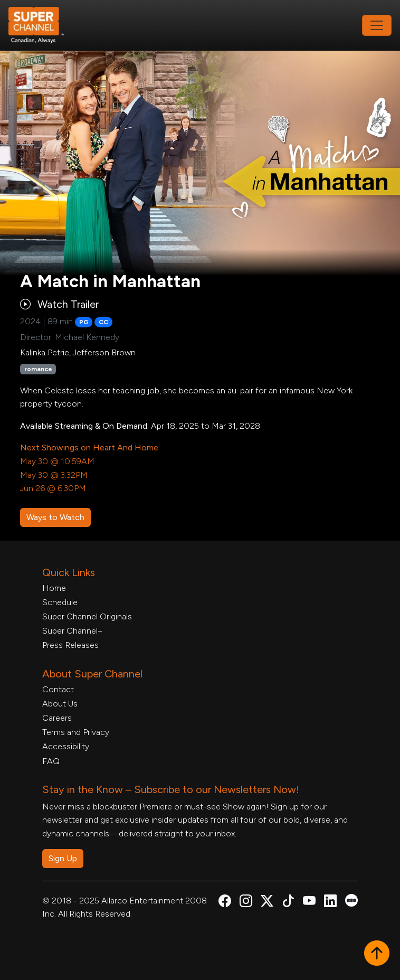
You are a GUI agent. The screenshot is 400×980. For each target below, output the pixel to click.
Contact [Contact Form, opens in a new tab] (58, 689)
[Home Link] (43, 25)
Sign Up (63, 858)
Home (54, 588)
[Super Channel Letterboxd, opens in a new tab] (351, 899)
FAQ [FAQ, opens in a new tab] (51, 761)
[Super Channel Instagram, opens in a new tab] (246, 903)
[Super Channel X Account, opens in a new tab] (267, 903)
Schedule (60, 602)
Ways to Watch (55, 517)
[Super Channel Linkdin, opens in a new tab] (330, 903)
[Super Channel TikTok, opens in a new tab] (288, 903)
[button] (377, 954)
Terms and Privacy (76, 732)
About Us (60, 704)
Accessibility (66, 746)
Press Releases (70, 645)
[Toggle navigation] (377, 25)
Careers (57, 718)
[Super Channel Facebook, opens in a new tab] (225, 903)
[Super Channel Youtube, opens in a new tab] (309, 903)
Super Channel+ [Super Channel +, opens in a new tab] (72, 631)
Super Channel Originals (87, 616)
